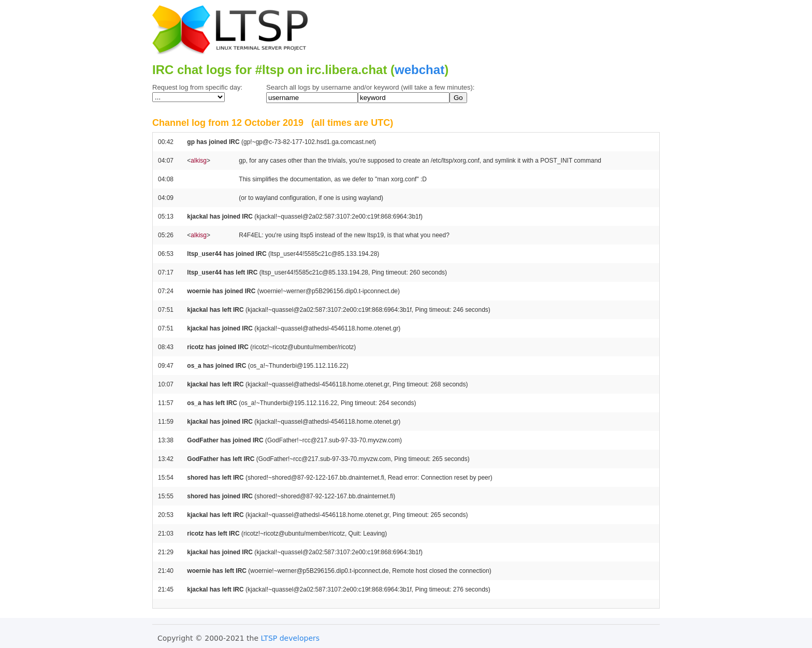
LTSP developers (291, 638)
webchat (419, 70)
